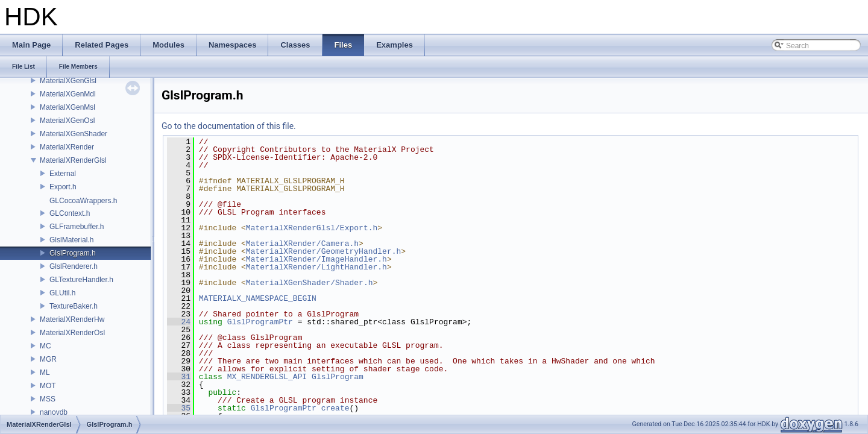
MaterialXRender (67, 147)
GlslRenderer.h (74, 266)
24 (179, 322)
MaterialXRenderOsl (72, 333)
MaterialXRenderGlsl (73, 160)
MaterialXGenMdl (68, 94)
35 (179, 408)
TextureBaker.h (74, 306)
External (63, 174)
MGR (48, 359)
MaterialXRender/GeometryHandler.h (323, 251)
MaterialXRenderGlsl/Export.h (312, 228)
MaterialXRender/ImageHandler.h (316, 259)
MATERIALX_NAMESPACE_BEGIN (258, 298)
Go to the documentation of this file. (229, 126)
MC (46, 346)
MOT (48, 386)
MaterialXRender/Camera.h (302, 244)
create (335, 408)
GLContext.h (70, 213)
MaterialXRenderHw (72, 319)
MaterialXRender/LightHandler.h (316, 267)
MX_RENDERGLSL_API (267, 377)
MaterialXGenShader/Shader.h (310, 283)
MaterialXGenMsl (68, 107)
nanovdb (54, 412)
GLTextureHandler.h (81, 280)
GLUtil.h (62, 293)
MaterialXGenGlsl (68, 81)
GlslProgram (338, 377)
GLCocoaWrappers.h (83, 201)
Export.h (63, 187)
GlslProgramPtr (260, 322)
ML (45, 373)
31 (179, 377)
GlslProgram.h (73, 253)
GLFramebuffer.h (77, 227)
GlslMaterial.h (71, 240)
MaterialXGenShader (74, 134)
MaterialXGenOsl (67, 121)
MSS (48, 399)
